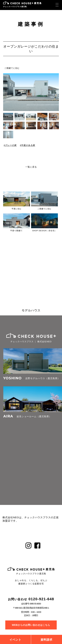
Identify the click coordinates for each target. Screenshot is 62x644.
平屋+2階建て (16, 231)
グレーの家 (11, 145)
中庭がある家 (28, 145)
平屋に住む (17, 209)
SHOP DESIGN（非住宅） (44, 231)
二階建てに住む (12, 68)
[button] (57, 92)
